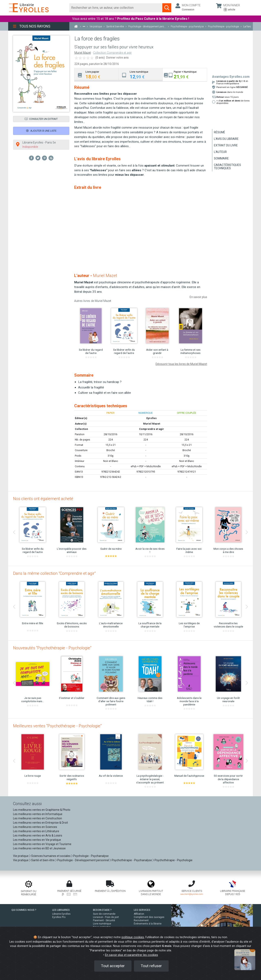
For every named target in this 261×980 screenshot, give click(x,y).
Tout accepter (113, 966)
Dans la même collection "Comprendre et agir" (54, 573)
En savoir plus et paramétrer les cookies (132, 955)
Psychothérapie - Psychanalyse (132, 860)
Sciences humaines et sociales (51, 856)
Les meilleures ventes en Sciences (35, 827)
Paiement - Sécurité (104, 920)
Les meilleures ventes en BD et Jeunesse (39, 848)
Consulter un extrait (41, 119)
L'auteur (220, 152)
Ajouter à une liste (41, 131)
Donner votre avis (117, 58)
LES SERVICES (142, 910)
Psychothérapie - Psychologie (174, 860)
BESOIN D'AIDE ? (102, 910)
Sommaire (221, 158)
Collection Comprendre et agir (112, 53)
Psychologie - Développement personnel (83, 860)
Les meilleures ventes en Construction (38, 818)
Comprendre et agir (152, 429)
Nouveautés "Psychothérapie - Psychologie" (52, 648)
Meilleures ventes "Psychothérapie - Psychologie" (57, 726)
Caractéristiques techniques (227, 167)
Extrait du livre (226, 145)
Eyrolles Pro (59, 917)
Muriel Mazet (83, 53)
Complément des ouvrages (149, 917)
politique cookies (133, 937)
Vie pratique (21, 856)
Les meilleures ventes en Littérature (36, 831)
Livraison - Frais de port (106, 917)
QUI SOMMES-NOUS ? (24, 910)
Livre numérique (102, 924)
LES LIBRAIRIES (61, 910)
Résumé (220, 132)
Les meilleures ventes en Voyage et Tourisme (42, 844)
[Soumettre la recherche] (167, 8)
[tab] (97, 75)
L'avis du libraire (226, 139)
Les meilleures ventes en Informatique (38, 814)
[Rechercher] (116, 8)
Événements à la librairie (148, 924)
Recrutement (141, 920)
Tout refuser (151, 966)
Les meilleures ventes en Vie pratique (37, 840)
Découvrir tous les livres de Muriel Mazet (181, 364)
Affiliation (139, 914)
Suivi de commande (104, 914)
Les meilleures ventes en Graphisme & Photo (42, 810)
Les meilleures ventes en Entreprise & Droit (40, 823)
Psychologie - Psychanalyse (91, 856)
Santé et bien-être (43, 860)
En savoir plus (198, 297)
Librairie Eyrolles (61, 914)
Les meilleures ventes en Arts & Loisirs (38, 835)
